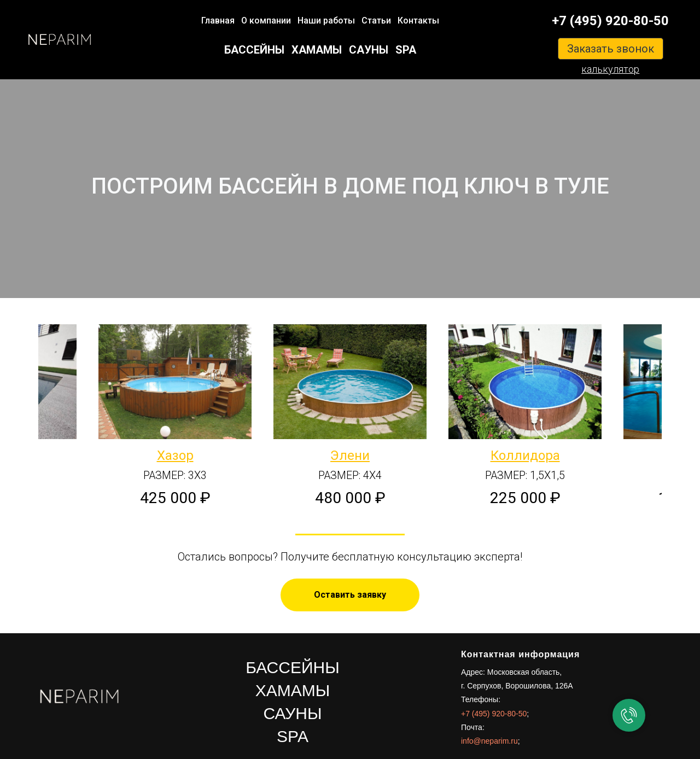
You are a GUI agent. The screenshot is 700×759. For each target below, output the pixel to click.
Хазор (175, 456)
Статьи (376, 21)
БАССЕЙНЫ (254, 50)
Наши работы (326, 21)
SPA (406, 50)
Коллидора (525, 456)
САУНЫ (369, 50)
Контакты (418, 21)
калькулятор (610, 69)
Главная (218, 21)
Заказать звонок (611, 49)
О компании (266, 21)
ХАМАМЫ (317, 50)
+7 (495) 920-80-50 (610, 21)
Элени (350, 456)
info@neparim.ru (489, 741)
